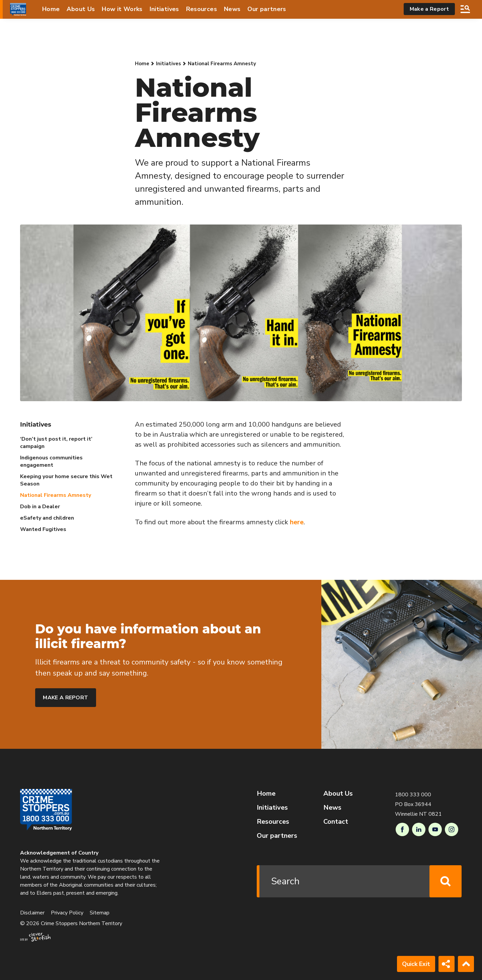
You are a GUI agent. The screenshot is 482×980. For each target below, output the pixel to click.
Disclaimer (32, 913)
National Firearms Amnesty (56, 495)
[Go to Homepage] (18, 9)
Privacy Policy (67, 913)
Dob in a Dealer (40, 507)
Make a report (65, 698)
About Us (81, 9)
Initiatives (164, 9)
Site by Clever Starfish (35, 937)
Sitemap (100, 913)
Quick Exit (416, 964)
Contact (336, 822)
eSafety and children (47, 518)
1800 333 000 (413, 795)
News (232, 9)
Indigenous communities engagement (51, 461)
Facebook (402, 829)
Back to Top (466, 964)
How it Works (122, 9)
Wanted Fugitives (43, 529)
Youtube (435, 829)
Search (465, 9)
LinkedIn (419, 829)
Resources (202, 9)
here (297, 522)
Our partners (267, 9)
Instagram (452, 829)
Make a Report (429, 9)
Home (51, 9)
